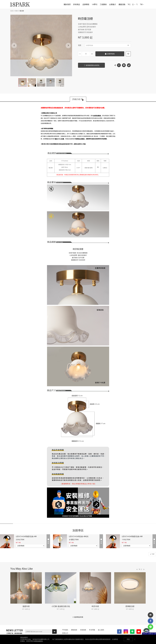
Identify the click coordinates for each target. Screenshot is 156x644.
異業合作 (65, 633)
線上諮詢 (101, 630)
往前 (137, 569)
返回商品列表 (79, 617)
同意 (128, 639)
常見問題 (92, 630)
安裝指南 (83, 630)
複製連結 (129, 65)
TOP (152, 554)
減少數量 (80, 54)
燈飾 (16, 11)
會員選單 (133, 4)
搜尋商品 (137, 4)
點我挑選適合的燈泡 (93, 65)
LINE (124, 65)
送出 (55, 632)
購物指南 (74, 630)
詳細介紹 (76, 99)
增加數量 (92, 54)
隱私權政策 (39, 641)
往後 (144, 569)
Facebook (119, 65)
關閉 (135, 639)
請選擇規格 (107, 45)
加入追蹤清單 (128, 54)
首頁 (12, 11)
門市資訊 (65, 630)
